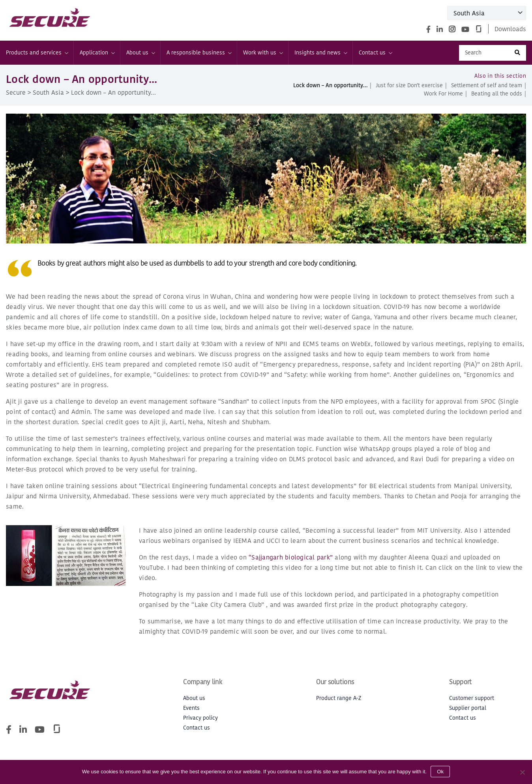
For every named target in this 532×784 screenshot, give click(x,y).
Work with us (263, 53)
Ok (440, 772)
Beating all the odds (497, 94)
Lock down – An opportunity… (330, 85)
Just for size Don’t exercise (409, 85)
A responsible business (199, 53)
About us (140, 53)
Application (97, 53)
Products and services (37, 53)
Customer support (472, 698)
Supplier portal (468, 708)
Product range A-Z (339, 698)
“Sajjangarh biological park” (291, 557)
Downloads (510, 29)
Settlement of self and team (487, 85)
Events (191, 708)
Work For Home (443, 94)
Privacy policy (200, 718)
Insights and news (320, 53)
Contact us (375, 53)
